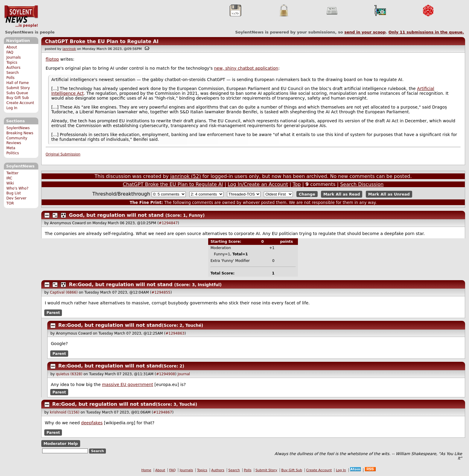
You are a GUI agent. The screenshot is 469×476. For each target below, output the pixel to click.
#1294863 (175, 333)
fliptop (52, 59)
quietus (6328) (69, 374)
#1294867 (163, 412)
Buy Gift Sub (17, 98)
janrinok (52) (186, 176)
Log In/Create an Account (258, 184)
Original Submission (63, 154)
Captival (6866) (64, 292)
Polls (10, 78)
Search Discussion (362, 184)
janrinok (69, 49)
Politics (13, 153)
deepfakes (92, 423)
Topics (12, 62)
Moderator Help (61, 444)
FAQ (10, 52)
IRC (9, 178)
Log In (12, 108)
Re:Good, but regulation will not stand (121, 284)
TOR (10, 203)
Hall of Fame (17, 83)
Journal (184, 374)
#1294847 (168, 223)
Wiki (10, 183)
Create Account (20, 103)
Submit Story (18, 88)
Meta (11, 148)
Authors (13, 68)
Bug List (14, 193)
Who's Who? (17, 188)
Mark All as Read (342, 194)
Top (297, 184)
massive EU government (128, 385)
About (12, 47)
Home (146, 470)
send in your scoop (365, 32)
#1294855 (161, 292)
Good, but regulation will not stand (116, 215)
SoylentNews (21, 16)
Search (13, 73)
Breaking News (20, 133)
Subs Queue (17, 93)
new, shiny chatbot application (246, 68)
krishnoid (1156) (65, 412)
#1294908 (166, 374)
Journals (13, 57)
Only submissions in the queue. (426, 32)
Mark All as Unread (389, 194)
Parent (53, 313)
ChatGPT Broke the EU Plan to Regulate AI (102, 41)
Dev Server (16, 198)
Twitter (12, 173)
